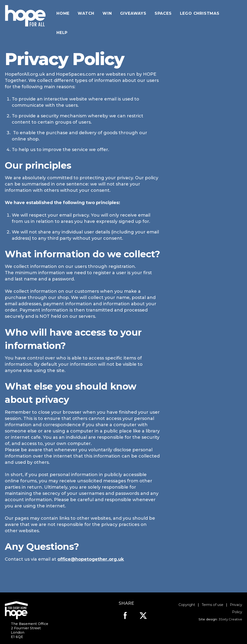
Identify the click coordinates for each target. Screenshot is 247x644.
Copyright (187, 605)
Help (62, 33)
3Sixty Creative (230, 619)
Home (63, 13)
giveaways (133, 13)
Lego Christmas (200, 13)
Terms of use (213, 605)
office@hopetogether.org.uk (91, 559)
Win (107, 13)
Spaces (163, 13)
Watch (86, 13)
